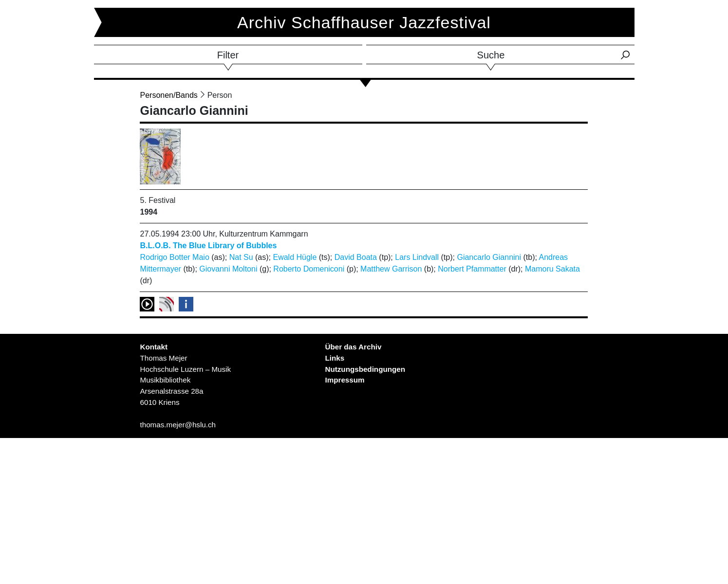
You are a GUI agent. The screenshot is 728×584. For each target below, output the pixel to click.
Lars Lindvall (417, 257)
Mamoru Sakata (552, 269)
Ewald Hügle (295, 257)
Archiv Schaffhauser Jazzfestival (364, 22)
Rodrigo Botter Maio (174, 257)
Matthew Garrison (391, 269)
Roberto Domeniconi (309, 269)
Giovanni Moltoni (228, 269)
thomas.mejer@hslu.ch (178, 425)
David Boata (356, 257)
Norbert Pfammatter (472, 269)
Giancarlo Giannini (489, 257)
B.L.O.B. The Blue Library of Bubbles (208, 246)
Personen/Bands (168, 95)
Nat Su (241, 257)
